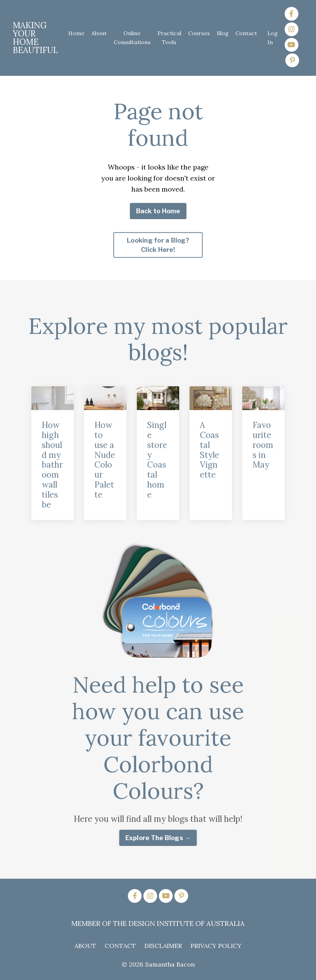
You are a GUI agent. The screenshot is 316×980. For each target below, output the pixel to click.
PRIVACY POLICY (216, 946)
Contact (246, 33)
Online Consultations (132, 38)
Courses (199, 33)
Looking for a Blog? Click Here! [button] (158, 245)
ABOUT (85, 946)
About (99, 33)
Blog (223, 33)
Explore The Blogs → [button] (158, 838)
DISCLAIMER (163, 946)
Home (76, 33)
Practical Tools (169, 38)
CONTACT (120, 946)
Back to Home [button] (158, 211)
